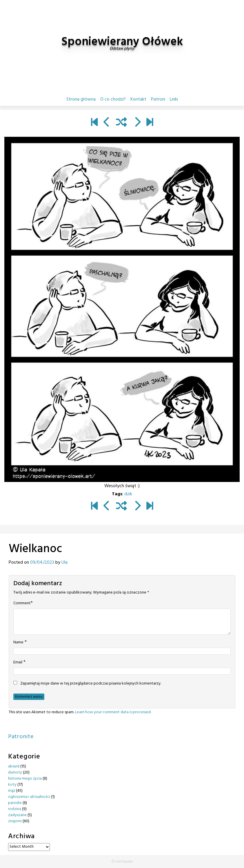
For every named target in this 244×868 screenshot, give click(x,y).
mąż (12, 791)
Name (18, 643)
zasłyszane (17, 815)
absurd (14, 766)
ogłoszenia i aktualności (29, 797)
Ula (64, 563)
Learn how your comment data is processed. (113, 712)
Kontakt (138, 99)
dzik (128, 494)
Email (18, 663)
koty (12, 785)
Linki (174, 99)
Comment (22, 603)
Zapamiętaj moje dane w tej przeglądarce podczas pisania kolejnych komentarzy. (91, 684)
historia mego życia (25, 779)
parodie (15, 803)
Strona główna (81, 99)
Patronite (21, 737)
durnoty (15, 773)
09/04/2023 (42, 563)
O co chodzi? (113, 99)
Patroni (158, 99)
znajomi (15, 821)
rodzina (15, 809)
